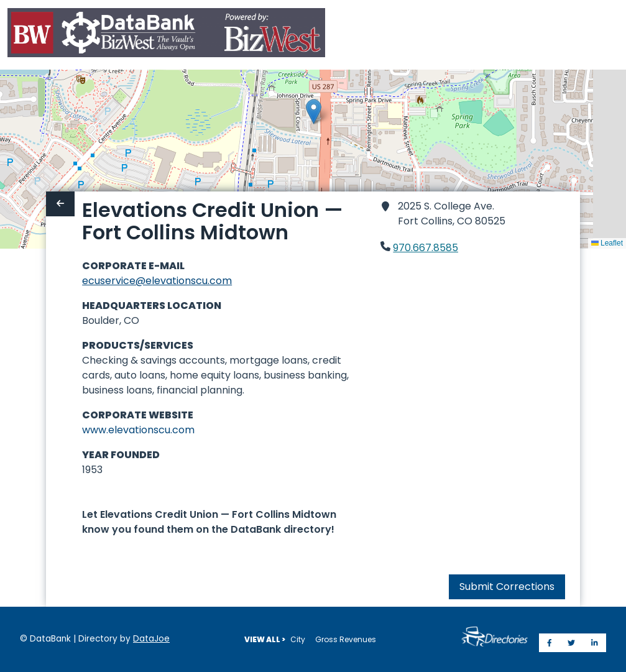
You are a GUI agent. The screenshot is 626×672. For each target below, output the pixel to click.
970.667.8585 (426, 248)
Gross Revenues (346, 639)
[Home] (166, 35)
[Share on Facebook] (550, 643)
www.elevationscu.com (138, 430)
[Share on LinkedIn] (595, 643)
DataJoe (151, 639)
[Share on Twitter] (571, 643)
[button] (314, 112)
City (298, 639)
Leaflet (607, 243)
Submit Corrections (507, 587)
